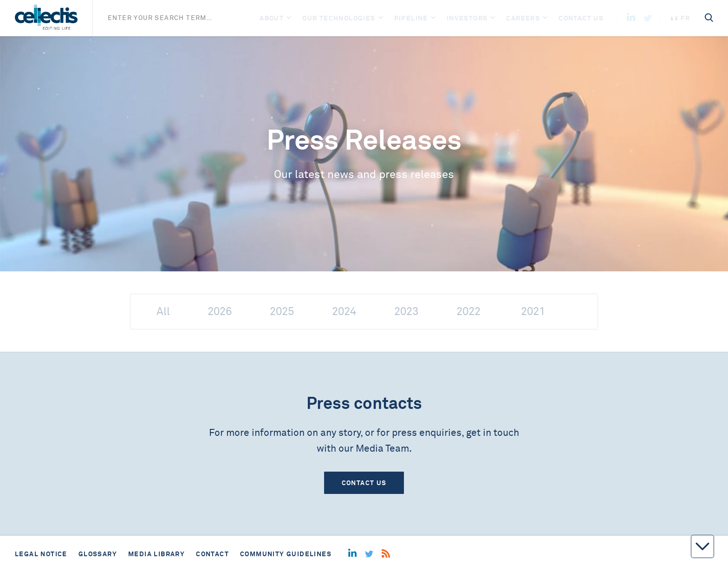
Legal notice (41, 554)
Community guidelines (286, 554)
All (163, 312)
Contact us (581, 18)
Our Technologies (339, 18)
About (272, 18)
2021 (533, 312)
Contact (212, 554)
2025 (282, 312)
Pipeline (411, 18)
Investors (467, 18)
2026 (220, 312)
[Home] (46, 18)
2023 (406, 312)
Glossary (98, 554)
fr (680, 18)
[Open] (289, 18)
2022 (468, 312)
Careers (523, 18)
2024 (344, 312)
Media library (156, 554)
